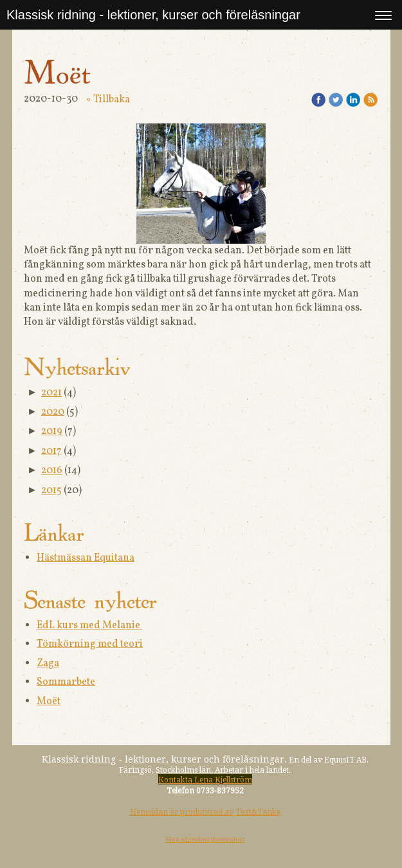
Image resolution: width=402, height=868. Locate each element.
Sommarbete (66, 682)
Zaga (48, 664)
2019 (52, 431)
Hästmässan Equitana (86, 558)
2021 (51, 393)
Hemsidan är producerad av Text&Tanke (205, 812)
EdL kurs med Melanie (89, 626)
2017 (51, 451)
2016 (52, 471)
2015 (51, 491)
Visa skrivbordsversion (205, 839)
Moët (49, 701)
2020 (53, 412)
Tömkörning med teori (90, 644)
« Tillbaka (108, 100)
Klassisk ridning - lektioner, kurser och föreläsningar (153, 15)
